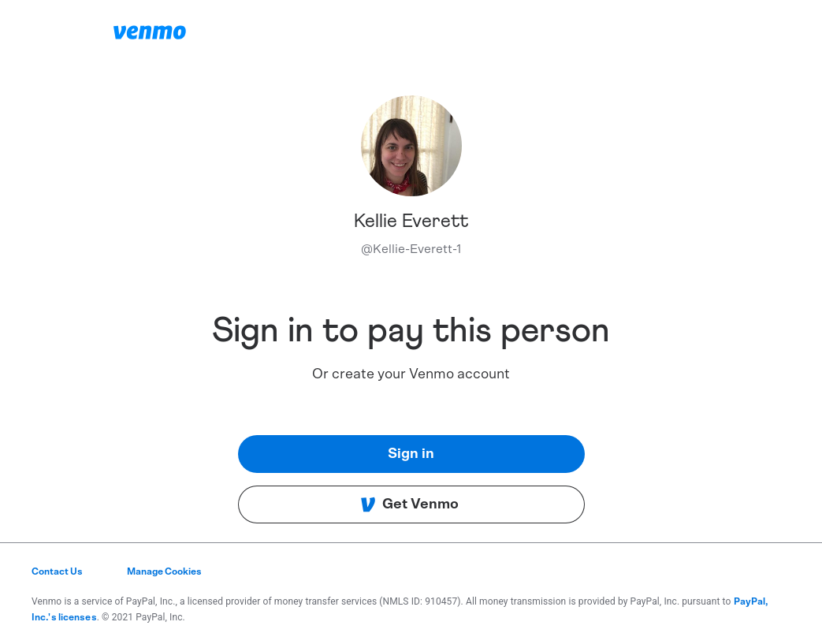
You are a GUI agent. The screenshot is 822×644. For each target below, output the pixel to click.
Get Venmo (409, 504)
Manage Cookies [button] (164, 571)
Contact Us (57, 571)
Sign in (411, 454)
